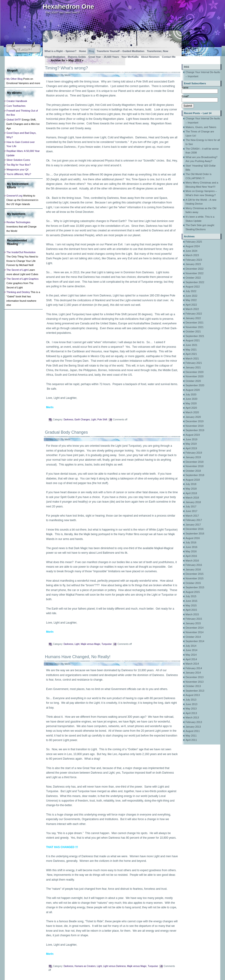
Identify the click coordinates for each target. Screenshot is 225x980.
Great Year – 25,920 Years (104, 57)
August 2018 (193, 480)
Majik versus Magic (90, 644)
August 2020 (193, 390)
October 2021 (193, 331)
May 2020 (191, 403)
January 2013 (193, 727)
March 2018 (192, 498)
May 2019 (191, 444)
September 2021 (195, 336)
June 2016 (191, 547)
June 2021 (191, 345)
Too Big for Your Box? (19, 165)
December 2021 (194, 323)
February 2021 (194, 363)
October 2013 (193, 686)
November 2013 (194, 682)
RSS (187, 67)
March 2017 (192, 516)
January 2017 (193, 525)
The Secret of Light (17, 270)
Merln (67, 75)
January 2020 (193, 417)
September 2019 (195, 430)
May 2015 (191, 605)
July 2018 (191, 484)
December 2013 (194, 677)
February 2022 (194, 314)
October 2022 (193, 278)
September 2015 (195, 587)
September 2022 (195, 282)
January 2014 (193, 673)
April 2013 (191, 713)
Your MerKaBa (130, 57)
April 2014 (191, 659)
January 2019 (193, 457)
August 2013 (193, 695)
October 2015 (193, 583)
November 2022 (194, 273)
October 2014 (193, 637)
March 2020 (192, 412)
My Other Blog (14, 79)
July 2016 (191, 542)
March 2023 (192, 255)
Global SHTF (14, 120)
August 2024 (193, 246)
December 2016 (194, 529)
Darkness (68, 420)
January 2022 (193, 318)
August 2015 (193, 592)
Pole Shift (102, 420)
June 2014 (191, 650)
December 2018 (194, 462)
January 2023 (193, 264)
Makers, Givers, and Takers (201, 127)
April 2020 (191, 408)
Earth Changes (82, 420)
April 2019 (191, 448)
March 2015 (192, 614)
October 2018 (193, 471)
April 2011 (191, 740)
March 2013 (192, 717)
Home (82, 51)
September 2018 (195, 475)
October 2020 (193, 381)
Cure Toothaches (16, 106)
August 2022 (193, 287)
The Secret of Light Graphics (22, 279)
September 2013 (195, 691)
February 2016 (194, 565)
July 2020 (191, 394)
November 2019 (194, 426)
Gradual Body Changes (66, 432)
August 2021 (193, 340)
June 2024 (191, 251)
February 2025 (194, 242)
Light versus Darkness (114, 966)
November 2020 (194, 376)
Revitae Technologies (18, 222)
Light (94, 420)
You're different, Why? (19, 174)
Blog (91, 51)
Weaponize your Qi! (17, 170)
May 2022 (191, 300)
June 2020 (191, 399)
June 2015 (191, 601)
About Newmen (150, 57)
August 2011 (193, 731)
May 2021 (191, 350)
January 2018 (193, 502)
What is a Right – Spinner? (60, 51)
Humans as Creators (85, 966)
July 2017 (191, 506)
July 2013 (191, 700)
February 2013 (194, 722)
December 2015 (194, 574)
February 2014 (194, 668)
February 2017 (194, 520)
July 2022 (191, 291)
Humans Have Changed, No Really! (78, 657)
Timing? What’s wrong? (66, 68)
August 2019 (193, 435)
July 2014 (191, 646)
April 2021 (191, 354)
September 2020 (195, 385)
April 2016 (191, 556)
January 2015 (193, 623)
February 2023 (194, 260)
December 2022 (194, 269)
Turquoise (107, 644)
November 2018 (194, 466)
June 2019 (191, 439)
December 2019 (194, 421)
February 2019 (194, 453)
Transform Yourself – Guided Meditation (120, 51)
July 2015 (191, 596)
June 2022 (191, 296)
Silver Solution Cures (18, 160)
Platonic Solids (77, 57)
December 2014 (194, 628)
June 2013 (191, 704)
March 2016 (192, 561)
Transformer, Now (157, 51)
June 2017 (191, 511)
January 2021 (193, 367)
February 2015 (194, 619)
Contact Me (169, 57)
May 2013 (191, 709)
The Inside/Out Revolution (21, 252)
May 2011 (191, 736)
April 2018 (191, 493)
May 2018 (191, 489)
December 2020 (194, 372)
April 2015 (191, 610)
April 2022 (191, 305)
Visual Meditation (55, 57)
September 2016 (195, 534)
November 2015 (194, 578)
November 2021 (194, 327)
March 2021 (192, 359)
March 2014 (192, 664)
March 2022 (192, 309)
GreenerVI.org (14, 196)
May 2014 (191, 655)
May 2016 (191, 551)
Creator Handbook (17, 101)
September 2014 (195, 641)
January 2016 (193, 569)
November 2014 (194, 632)
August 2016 (193, 538)
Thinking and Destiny (18, 292)
